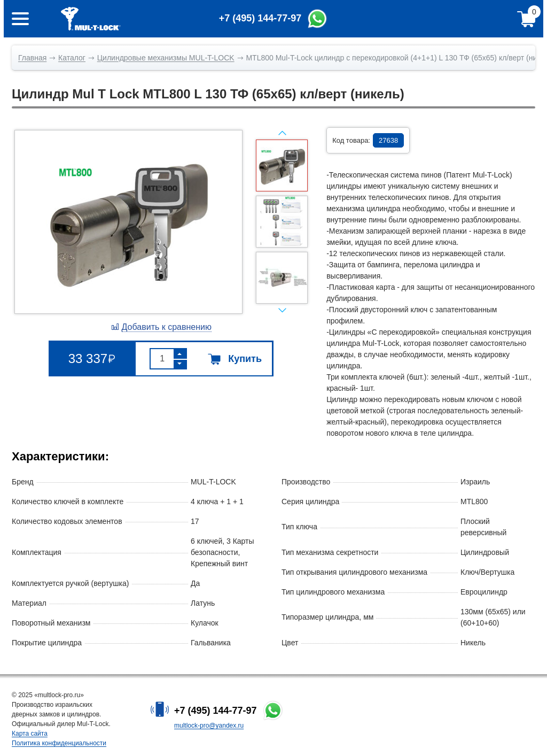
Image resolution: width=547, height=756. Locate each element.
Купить (235, 359)
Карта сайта (30, 734)
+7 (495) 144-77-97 (216, 711)
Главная (32, 58)
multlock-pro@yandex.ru (209, 726)
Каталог (72, 58)
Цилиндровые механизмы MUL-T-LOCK (166, 58)
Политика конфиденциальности (59, 743)
